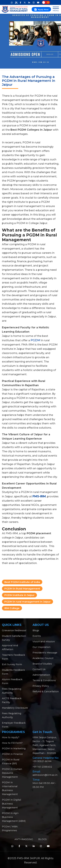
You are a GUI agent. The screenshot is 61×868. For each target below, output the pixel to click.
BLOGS (42, 839)
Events (37, 636)
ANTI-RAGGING (24, 839)
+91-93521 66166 (42, 761)
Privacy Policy (41, 686)
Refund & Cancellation (46, 691)
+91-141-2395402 (42, 767)
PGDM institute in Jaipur (19, 595)
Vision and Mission (44, 642)
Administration (41, 675)
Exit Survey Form (12, 664)
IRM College (12, 608)
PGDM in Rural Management (22, 589)
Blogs (36, 630)
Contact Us (39, 669)
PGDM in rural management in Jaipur (27, 602)
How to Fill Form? (12, 743)
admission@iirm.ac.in (45, 775)
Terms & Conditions (44, 680)
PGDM (35, 340)
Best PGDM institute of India (22, 582)
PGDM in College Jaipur (32, 223)
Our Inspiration (41, 647)
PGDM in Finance (12, 754)
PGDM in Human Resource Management (12, 773)
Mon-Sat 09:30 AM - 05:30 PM (44, 785)
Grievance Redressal (14, 630)
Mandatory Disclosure (15, 708)
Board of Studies (42, 664)
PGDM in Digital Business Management (11, 804)
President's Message (45, 653)
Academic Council (43, 658)
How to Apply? (11, 737)
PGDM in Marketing (14, 748)
